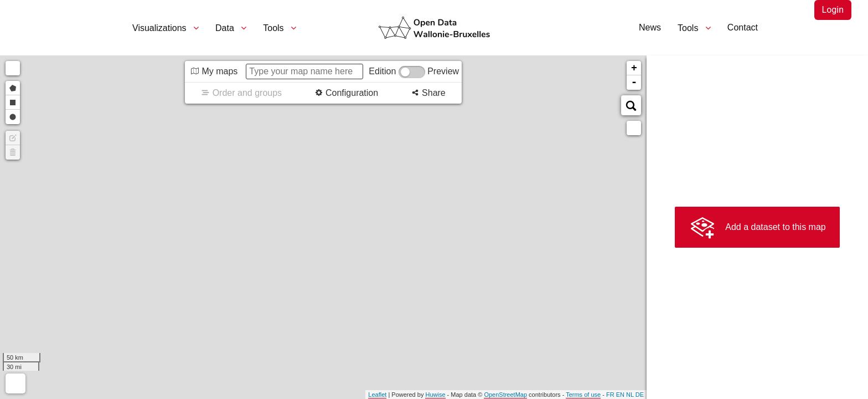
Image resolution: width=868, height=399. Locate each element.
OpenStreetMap (505, 395)
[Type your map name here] (304, 71)
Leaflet (377, 395)
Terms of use (583, 395)
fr (610, 395)
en (620, 395)
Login (833, 10)
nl (630, 395)
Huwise (435, 395)
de (640, 395)
